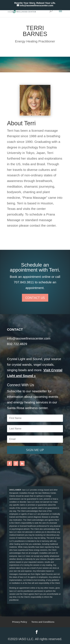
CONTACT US (35, 298)
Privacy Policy (20, 622)
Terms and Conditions (43, 622)
